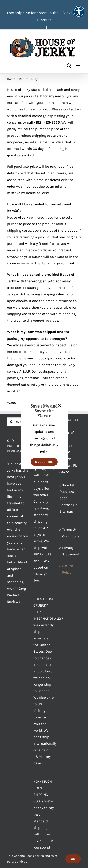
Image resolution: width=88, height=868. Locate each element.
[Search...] (18, 422)
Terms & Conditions (70, 533)
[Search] (11, 422)
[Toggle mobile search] (69, 66)
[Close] (60, 406)
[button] (44, 462)
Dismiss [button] (44, 20)
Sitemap (66, 511)
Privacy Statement (70, 551)
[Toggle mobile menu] (78, 66)
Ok (73, 859)
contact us (72, 109)
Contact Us (68, 505)
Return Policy (68, 569)
